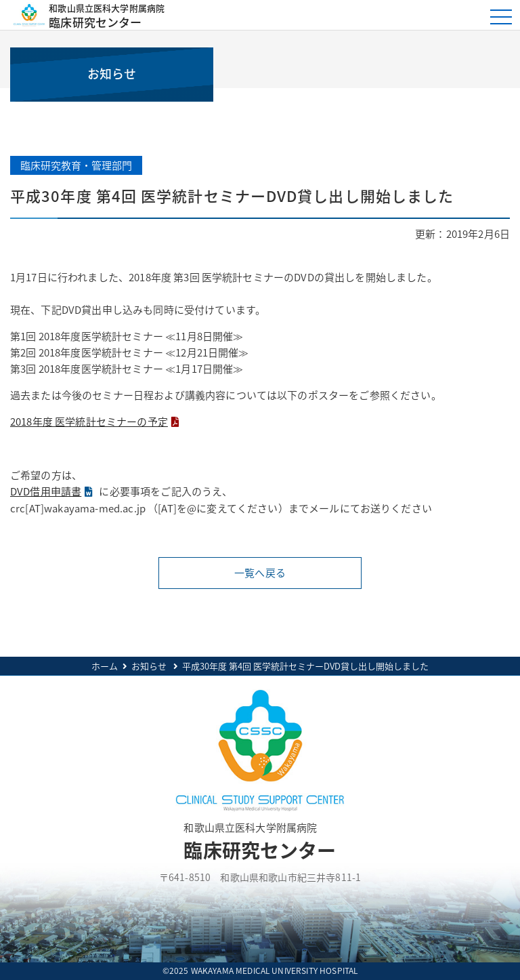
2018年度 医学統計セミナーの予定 (89, 422)
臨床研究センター (239, 15)
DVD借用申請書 (46, 491)
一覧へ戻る (260, 573)
